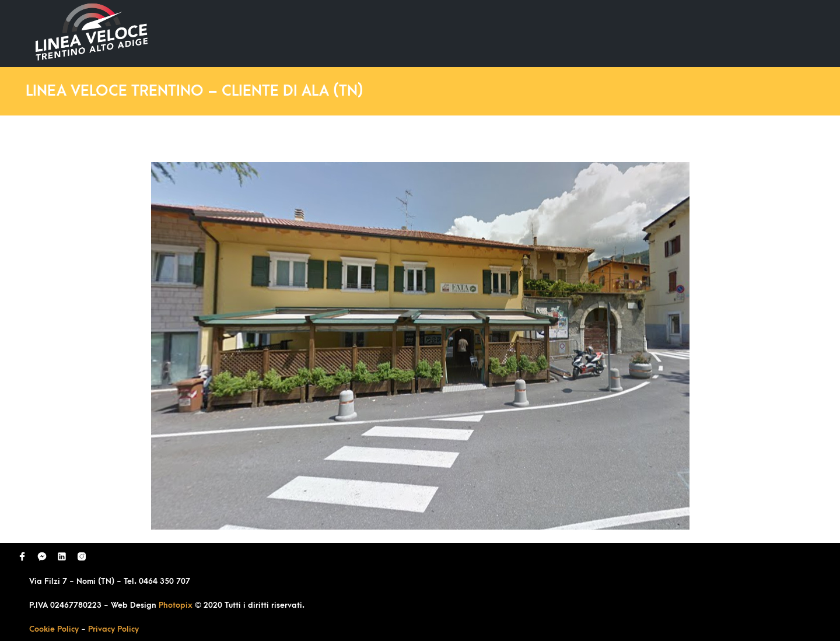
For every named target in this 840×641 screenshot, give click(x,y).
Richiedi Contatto (674, 33)
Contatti (760, 33)
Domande (587, 33)
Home (442, 33)
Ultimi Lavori (510, 33)
